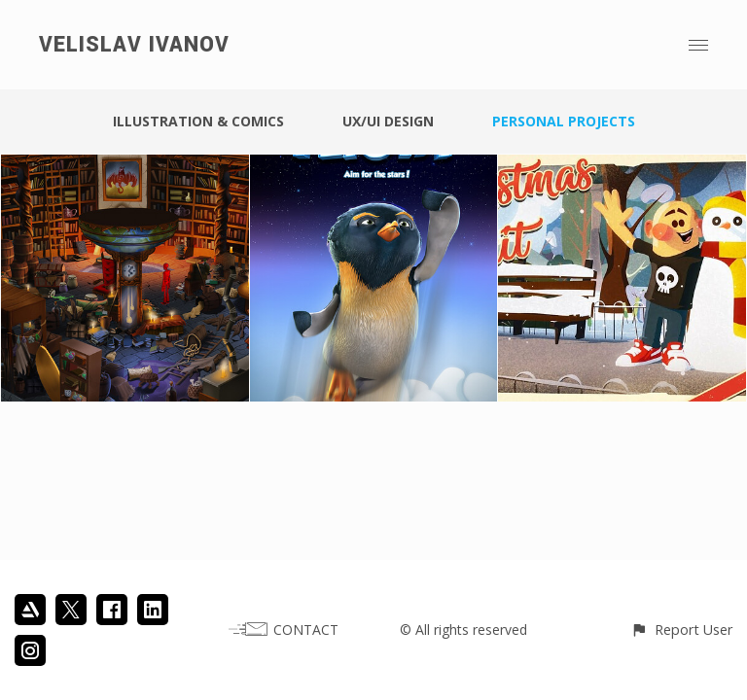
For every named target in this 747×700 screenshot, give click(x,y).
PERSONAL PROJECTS (564, 121)
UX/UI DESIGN (388, 121)
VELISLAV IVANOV (134, 45)
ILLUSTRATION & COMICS (198, 121)
